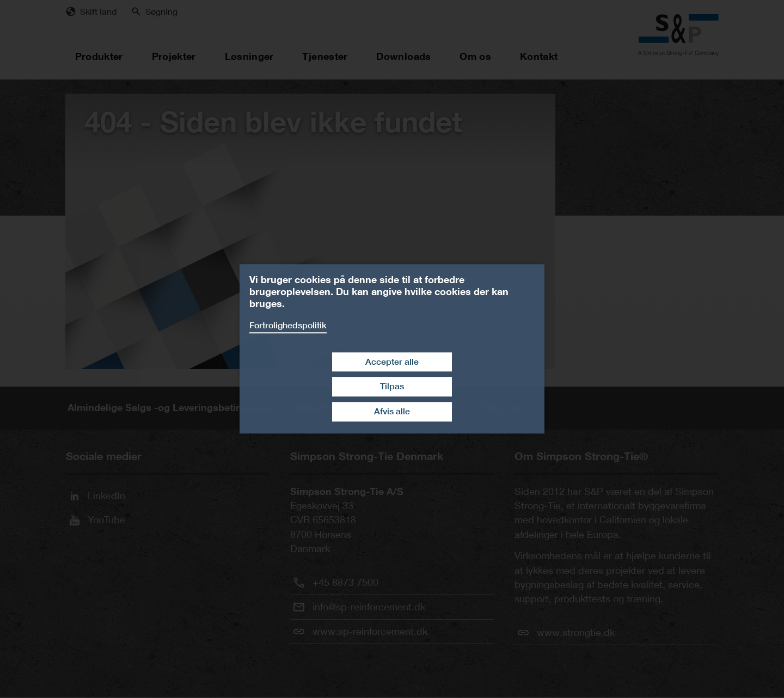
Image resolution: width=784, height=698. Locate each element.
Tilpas (392, 387)
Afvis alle (392, 411)
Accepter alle (392, 362)
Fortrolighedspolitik (288, 325)
